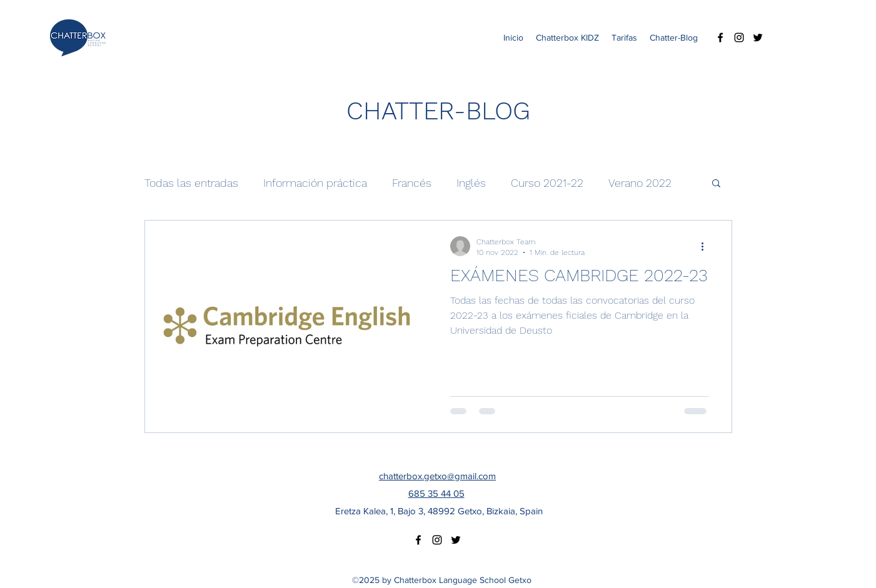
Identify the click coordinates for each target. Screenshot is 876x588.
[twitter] (758, 37)
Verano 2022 (640, 183)
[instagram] (739, 37)
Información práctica (315, 183)
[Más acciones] (707, 246)
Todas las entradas (191, 183)
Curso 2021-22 (547, 183)
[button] (716, 184)
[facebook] (720, 37)
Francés (412, 183)
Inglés (471, 183)
